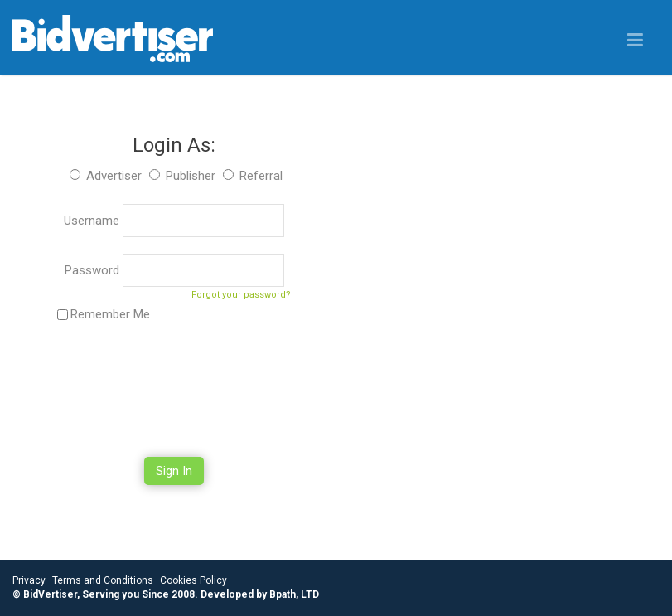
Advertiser (114, 176)
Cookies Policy (193, 580)
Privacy (29, 580)
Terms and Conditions (103, 580)
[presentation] (174, 391)
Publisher (191, 176)
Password (94, 270)
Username (93, 221)
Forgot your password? (241, 295)
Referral (261, 176)
